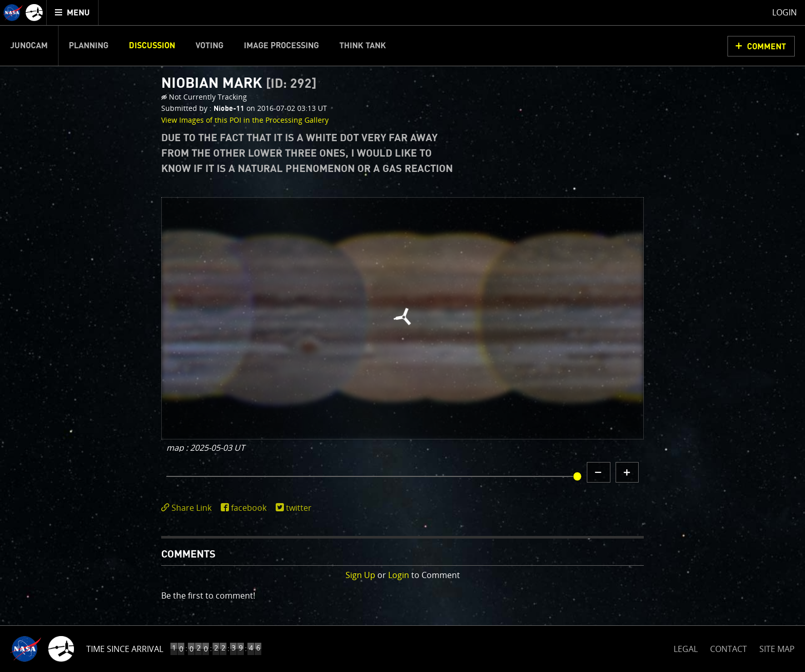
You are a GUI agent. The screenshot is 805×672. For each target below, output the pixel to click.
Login (399, 575)
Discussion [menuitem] (152, 46)
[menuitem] (73, 13)
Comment (766, 47)
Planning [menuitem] (89, 46)
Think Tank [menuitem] (363, 46)
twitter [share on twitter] (299, 508)
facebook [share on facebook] (249, 508)
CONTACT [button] (729, 649)
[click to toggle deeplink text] (188, 508)
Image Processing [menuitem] (281, 46)
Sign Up (360, 575)
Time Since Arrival (125, 649)
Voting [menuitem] (209, 46)
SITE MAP (777, 649)
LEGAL (686, 647)
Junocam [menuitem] (29, 46)
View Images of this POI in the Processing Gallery (245, 120)
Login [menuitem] (784, 12)
